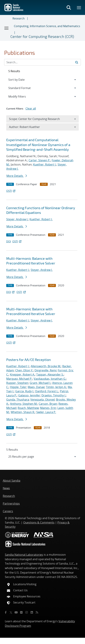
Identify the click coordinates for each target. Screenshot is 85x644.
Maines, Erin (48, 408)
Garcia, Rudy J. (25, 391)
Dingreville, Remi (45, 370)
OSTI (11, 191)
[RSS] (37, 612)
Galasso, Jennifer (29, 395)
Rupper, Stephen (17, 383)
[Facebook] (6, 612)
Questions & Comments (39, 522)
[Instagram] (27, 612)
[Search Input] (42, 62)
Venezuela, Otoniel (42, 400)
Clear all (31, 108)
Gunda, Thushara (18, 400)
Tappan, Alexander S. (50, 375)
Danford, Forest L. (47, 391)
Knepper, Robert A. (22, 375)
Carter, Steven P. (39, 160)
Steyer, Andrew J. (17, 219)
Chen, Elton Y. (24, 370)
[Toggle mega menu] (79, 7)
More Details (17, 176)
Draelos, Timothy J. (54, 395)
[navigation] (42, 457)
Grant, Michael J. (40, 383)
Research (19, 18)
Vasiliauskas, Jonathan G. (50, 379)
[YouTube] (16, 612)
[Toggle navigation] (7, 28)
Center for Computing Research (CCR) (42, 36)
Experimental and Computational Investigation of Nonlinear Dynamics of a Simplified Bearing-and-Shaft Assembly (38, 145)
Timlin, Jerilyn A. (56, 387)
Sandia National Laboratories (24, 555)
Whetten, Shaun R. (23, 412)
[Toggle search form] (69, 7)
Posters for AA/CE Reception (29, 360)
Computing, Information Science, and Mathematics (47, 26)
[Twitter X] (11, 612)
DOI (9, 241)
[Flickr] (21, 612)
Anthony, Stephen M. (24, 404)
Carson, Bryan (48, 404)
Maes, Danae (36, 387)
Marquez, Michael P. (19, 379)
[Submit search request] (77, 62)
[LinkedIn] (32, 612)
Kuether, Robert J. (45, 164)
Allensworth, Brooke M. (46, 366)
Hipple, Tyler (18, 387)
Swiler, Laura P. (46, 412)
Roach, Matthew (28, 408)
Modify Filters (22, 96)
